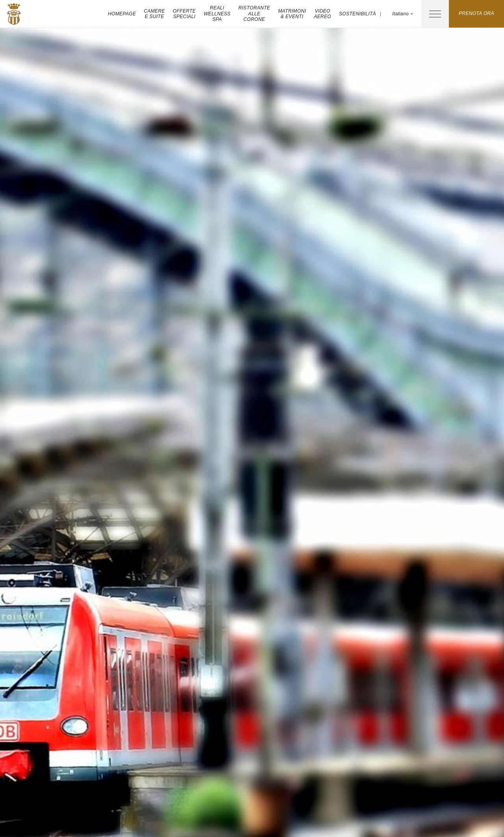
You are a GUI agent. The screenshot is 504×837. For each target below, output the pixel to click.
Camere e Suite (154, 14)
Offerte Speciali (184, 14)
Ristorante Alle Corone (254, 14)
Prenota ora (476, 13)
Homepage (122, 14)
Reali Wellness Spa (217, 14)
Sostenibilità (358, 14)
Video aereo (322, 14)
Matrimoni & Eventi (292, 14)
